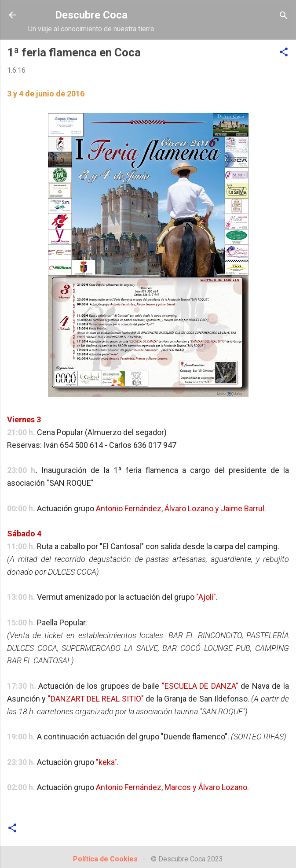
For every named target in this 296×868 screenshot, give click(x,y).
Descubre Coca (91, 15)
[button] (284, 53)
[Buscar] (284, 16)
